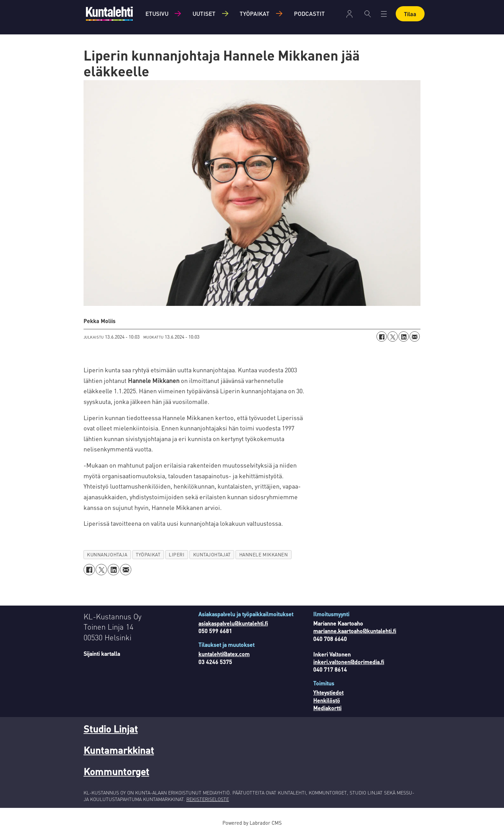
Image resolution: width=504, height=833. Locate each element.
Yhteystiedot (328, 692)
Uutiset (204, 13)
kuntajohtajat (212, 554)
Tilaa (410, 14)
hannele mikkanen (264, 554)
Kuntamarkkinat (119, 750)
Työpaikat (255, 13)
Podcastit (309, 13)
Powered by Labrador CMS (252, 823)
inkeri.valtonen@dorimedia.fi (349, 662)
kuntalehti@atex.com (224, 654)
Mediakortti (327, 708)
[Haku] (368, 14)
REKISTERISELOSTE (208, 799)
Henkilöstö (327, 700)
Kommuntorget (116, 771)
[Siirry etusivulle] (109, 14)
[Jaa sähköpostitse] (415, 337)
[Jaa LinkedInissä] (404, 337)
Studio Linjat (111, 729)
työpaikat (148, 554)
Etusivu (157, 13)
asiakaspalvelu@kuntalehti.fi (233, 623)
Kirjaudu (349, 14)
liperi (177, 554)
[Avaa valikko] (384, 14)
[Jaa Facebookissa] (382, 337)
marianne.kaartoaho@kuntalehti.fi (355, 631)
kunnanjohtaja (107, 554)
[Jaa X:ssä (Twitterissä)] (393, 337)
